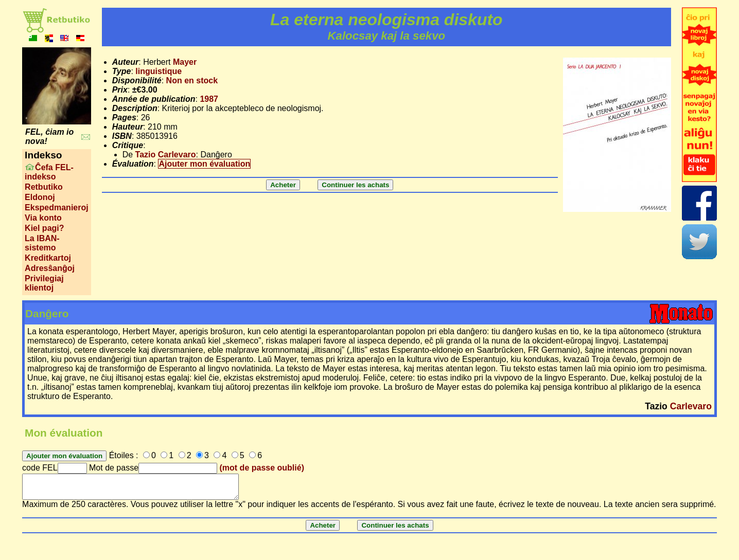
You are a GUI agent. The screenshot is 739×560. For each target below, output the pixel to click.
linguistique (159, 71)
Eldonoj (40, 197)
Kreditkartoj (48, 258)
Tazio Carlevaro (166, 155)
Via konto (43, 218)
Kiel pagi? (44, 228)
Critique (128, 145)
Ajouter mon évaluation (204, 164)
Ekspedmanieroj (57, 207)
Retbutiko (44, 187)
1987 (209, 99)
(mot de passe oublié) (262, 468)
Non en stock (192, 80)
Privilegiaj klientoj (44, 283)
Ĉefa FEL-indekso (49, 172)
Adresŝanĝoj (50, 268)
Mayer (185, 62)
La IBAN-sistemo (42, 243)
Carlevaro (691, 406)
